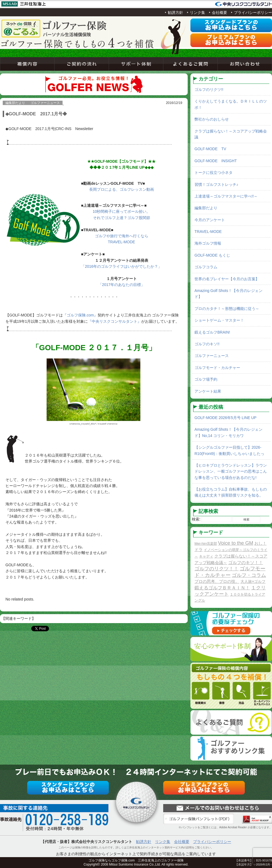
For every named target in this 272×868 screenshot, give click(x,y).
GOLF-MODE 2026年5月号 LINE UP (225, 418)
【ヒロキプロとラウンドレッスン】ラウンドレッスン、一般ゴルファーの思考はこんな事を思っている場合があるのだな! (231, 471)
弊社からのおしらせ (212, 119)
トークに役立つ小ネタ (214, 173)
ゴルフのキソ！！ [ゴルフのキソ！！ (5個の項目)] (246, 562)
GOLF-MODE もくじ (212, 255)
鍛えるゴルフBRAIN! (212, 332)
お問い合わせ (245, 64)
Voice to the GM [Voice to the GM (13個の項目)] (236, 543)
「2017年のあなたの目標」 (121, 285)
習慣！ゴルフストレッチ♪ (216, 184)
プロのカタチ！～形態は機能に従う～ (227, 309)
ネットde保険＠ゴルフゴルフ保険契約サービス (54, 29)
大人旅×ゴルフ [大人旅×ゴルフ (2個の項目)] (253, 581)
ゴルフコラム (206, 267)
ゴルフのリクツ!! (209, 90)
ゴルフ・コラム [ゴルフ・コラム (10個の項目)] (249, 575)
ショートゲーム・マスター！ (219, 320)
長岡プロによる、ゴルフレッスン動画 (122, 189)
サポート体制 (136, 64)
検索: (196, 519)
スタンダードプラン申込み (231, 25)
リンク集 (197, 13)
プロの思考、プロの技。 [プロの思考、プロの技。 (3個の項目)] (217, 581)
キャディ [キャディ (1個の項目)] (206, 556)
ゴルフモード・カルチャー (217, 368)
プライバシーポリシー (253, 13)
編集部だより (206, 208)
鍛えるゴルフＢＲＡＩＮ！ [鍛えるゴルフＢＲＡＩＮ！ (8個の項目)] (222, 588)
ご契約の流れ (82, 64)
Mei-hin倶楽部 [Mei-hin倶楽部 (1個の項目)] (206, 544)
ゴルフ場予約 (206, 379)
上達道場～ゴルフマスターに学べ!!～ (226, 196)
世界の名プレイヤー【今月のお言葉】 (227, 279)
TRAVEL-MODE (208, 232)
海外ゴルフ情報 (208, 243)
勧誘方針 (175, 13)
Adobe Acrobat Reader (257, 819)
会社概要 (220, 13)
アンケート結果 (208, 391)
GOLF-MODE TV (210, 149)
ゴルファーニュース (212, 356)
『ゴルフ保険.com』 (80, 315)
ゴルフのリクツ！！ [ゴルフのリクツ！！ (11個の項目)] (217, 569)
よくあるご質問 (190, 64)
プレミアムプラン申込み (231, 40)
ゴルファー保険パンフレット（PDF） (199, 819)
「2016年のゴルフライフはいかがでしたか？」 (121, 266)
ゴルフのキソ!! (207, 344)
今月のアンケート (210, 220)
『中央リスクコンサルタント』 (115, 321)
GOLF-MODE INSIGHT (216, 161)
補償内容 (27, 64)
